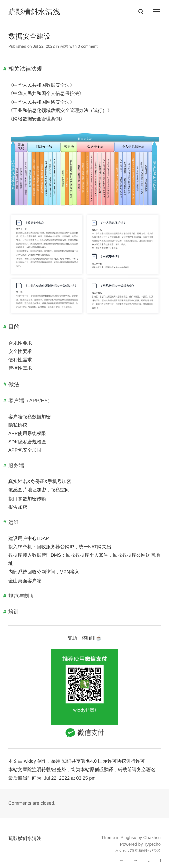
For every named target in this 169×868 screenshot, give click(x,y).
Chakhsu (152, 838)
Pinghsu (129, 838)
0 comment (88, 46)
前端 (64, 46)
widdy (30, 761)
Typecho (152, 844)
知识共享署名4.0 (79, 761)
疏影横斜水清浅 (34, 12)
